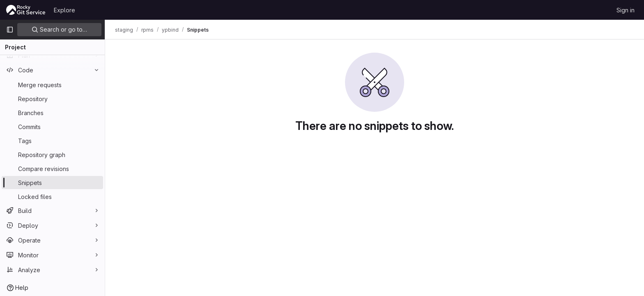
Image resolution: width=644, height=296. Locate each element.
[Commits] (52, 127)
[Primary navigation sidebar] (10, 30)
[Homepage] (26, 10)
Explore (64, 10)
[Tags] (52, 141)
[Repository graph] (52, 155)
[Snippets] (52, 183)
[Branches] (52, 113)
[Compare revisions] (52, 169)
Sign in (626, 10)
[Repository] (52, 99)
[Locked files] (52, 197)
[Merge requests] (52, 85)
